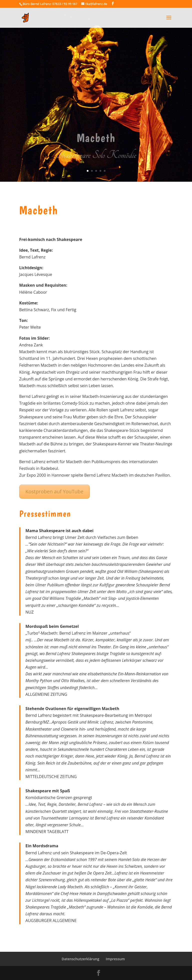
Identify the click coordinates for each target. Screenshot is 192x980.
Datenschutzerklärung (80, 959)
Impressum (115, 959)
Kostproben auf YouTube (54, 491)
